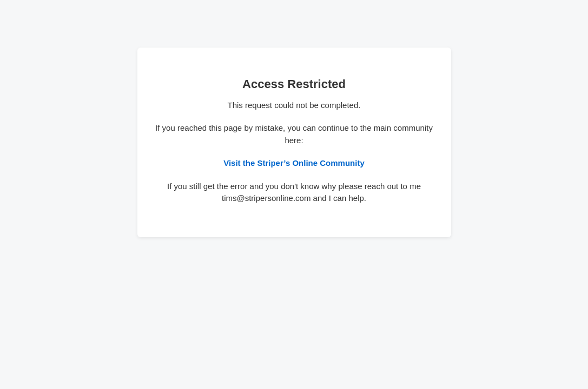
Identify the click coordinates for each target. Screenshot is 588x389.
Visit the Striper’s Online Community (294, 163)
